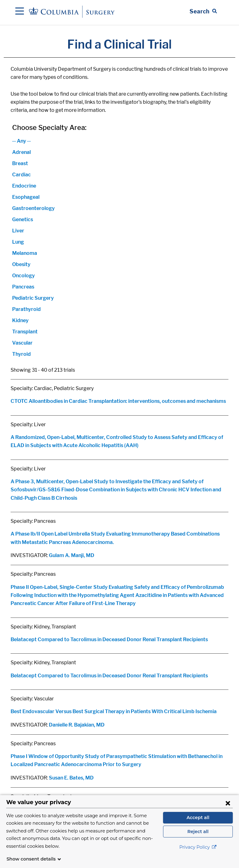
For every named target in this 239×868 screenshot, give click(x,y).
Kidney (20, 320)
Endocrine (24, 186)
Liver (18, 231)
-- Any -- (21, 141)
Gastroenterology (33, 208)
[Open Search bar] (203, 12)
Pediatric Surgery (33, 298)
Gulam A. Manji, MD (72, 555)
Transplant (25, 332)
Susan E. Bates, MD (71, 778)
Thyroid (21, 354)
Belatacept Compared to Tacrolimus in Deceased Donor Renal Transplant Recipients (109, 639)
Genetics (23, 219)
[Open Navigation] (20, 12)
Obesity (21, 264)
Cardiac (21, 175)
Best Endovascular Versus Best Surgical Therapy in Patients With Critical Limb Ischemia (114, 711)
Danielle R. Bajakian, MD (77, 725)
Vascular (22, 343)
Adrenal (21, 152)
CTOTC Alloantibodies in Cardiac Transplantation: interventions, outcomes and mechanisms (118, 401)
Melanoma (25, 253)
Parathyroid (26, 309)
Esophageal (26, 197)
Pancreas (23, 287)
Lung (18, 242)
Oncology (23, 276)
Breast (20, 163)
